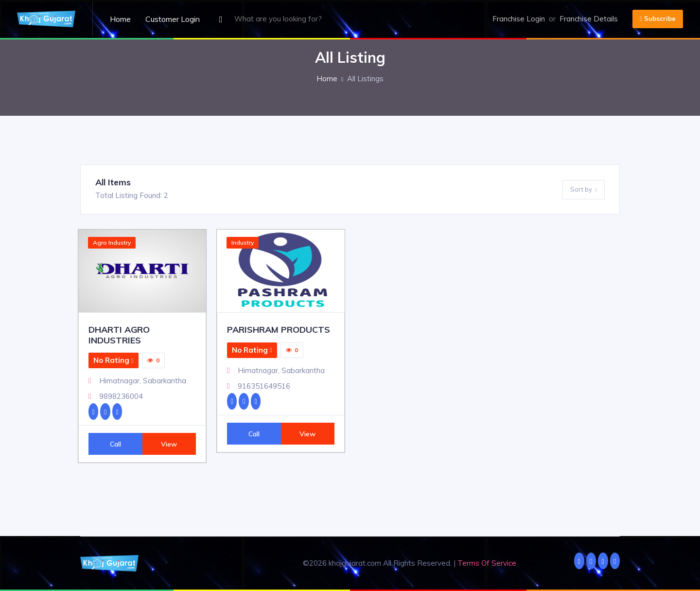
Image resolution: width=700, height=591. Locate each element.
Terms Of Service (487, 563)
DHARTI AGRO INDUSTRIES (119, 335)
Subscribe (658, 18)
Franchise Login (519, 19)
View (169, 444)
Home (120, 19)
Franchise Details (589, 19)
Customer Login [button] (173, 19)
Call (115, 444)
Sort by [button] (584, 190)
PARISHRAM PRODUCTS (279, 330)
